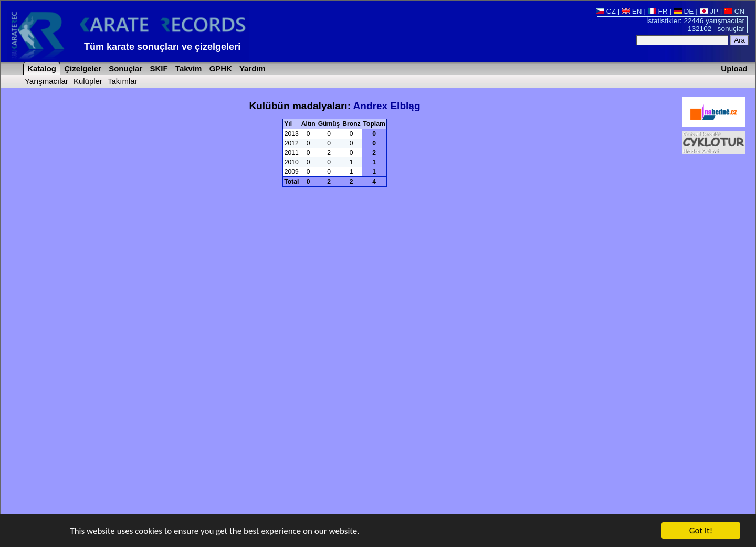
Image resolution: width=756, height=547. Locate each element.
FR (658, 11)
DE (684, 11)
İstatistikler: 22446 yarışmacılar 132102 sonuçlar (695, 25)
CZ (606, 11)
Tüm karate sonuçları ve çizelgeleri (162, 47)
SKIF (157, 69)
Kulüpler (88, 81)
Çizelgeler (82, 69)
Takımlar (123, 81)
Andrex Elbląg (387, 106)
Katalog (41, 69)
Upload (734, 69)
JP (709, 11)
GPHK (220, 69)
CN (734, 11)
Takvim (188, 69)
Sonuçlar (124, 69)
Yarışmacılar (46, 81)
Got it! (701, 531)
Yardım (251, 69)
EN (632, 11)
